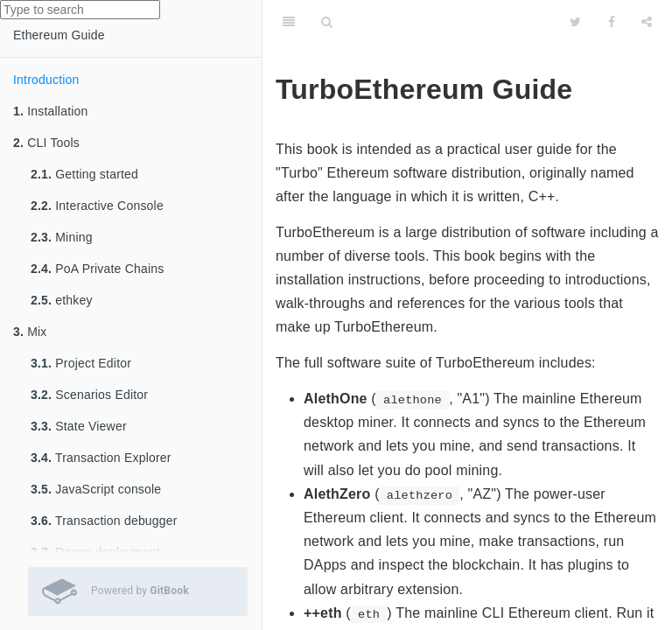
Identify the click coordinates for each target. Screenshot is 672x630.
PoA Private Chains (97, 269)
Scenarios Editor (89, 395)
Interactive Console (97, 206)
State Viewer (79, 426)
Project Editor (81, 363)
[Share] (647, 22)
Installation (51, 111)
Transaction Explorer (101, 458)
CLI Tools (46, 143)
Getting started (84, 174)
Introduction (46, 80)
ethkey (62, 300)
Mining (62, 237)
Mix (30, 332)
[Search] (327, 22)
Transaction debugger (104, 521)
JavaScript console (96, 489)
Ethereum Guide (59, 35)
